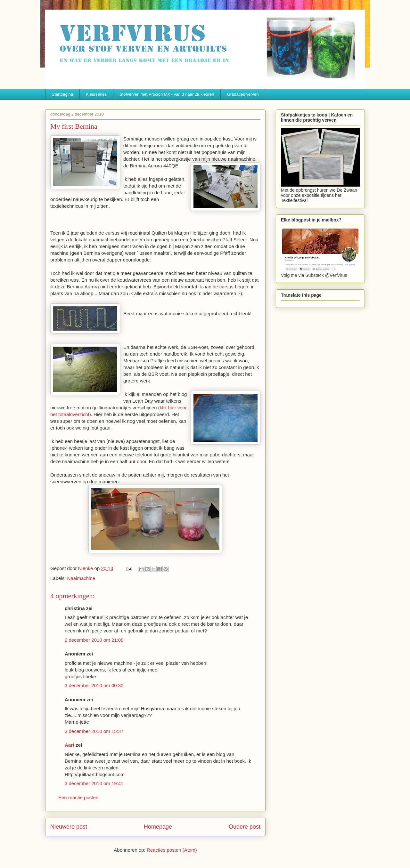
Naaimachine (81, 578)
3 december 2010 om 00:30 (94, 685)
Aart (70, 745)
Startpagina (63, 94)
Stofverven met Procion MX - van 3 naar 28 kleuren (167, 94)
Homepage (158, 827)
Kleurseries (96, 94)
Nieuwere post (69, 827)
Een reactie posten (78, 797)
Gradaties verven (243, 94)
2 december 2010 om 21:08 (94, 640)
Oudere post (245, 827)
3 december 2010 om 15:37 (94, 731)
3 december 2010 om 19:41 (94, 783)
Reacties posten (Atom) (172, 850)
